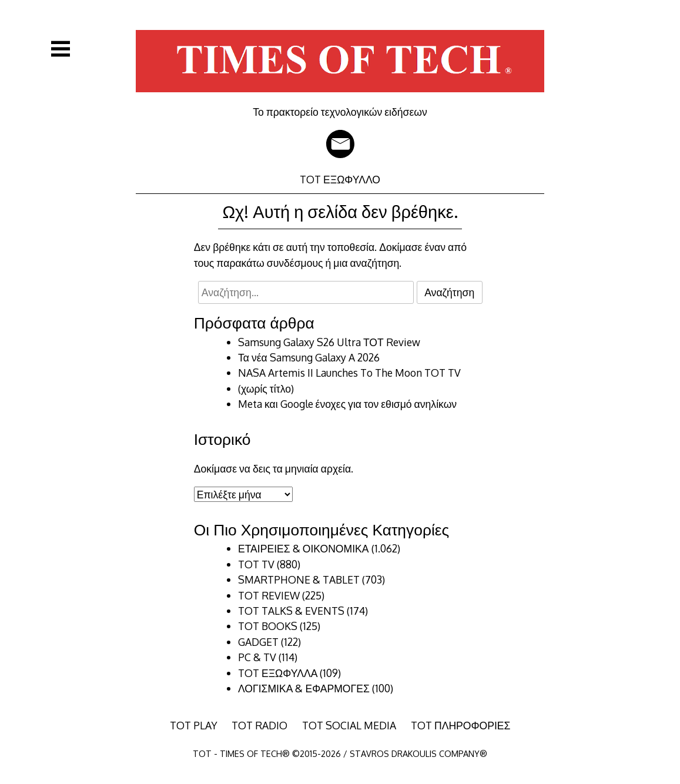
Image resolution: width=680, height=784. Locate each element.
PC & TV (257, 657)
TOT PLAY (194, 725)
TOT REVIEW (269, 595)
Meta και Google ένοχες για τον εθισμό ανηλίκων (347, 404)
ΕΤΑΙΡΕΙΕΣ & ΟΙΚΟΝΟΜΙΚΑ (304, 548)
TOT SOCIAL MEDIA (349, 725)
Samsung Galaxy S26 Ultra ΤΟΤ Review (329, 342)
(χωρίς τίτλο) (266, 388)
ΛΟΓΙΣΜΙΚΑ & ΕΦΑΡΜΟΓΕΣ (304, 688)
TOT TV (256, 564)
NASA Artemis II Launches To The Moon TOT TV (349, 373)
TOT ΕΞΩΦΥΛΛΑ (278, 673)
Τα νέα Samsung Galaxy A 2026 (309, 357)
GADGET (258, 642)
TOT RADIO (259, 725)
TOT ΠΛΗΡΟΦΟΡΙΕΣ (461, 725)
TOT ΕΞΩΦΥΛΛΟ (340, 179)
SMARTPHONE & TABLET (299, 579)
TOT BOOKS (268, 626)
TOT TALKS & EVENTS (291, 611)
